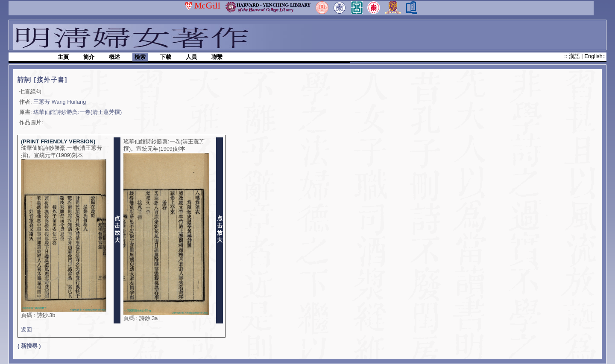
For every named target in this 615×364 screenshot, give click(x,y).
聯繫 (217, 57)
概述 (114, 57)
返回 (26, 330)
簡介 (89, 57)
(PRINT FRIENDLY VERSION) (58, 141)
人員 (191, 57)
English (593, 56)
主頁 (63, 57)
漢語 (575, 56)
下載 (166, 57)
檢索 (140, 57)
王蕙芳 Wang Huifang (60, 102)
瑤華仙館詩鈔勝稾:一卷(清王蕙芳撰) (78, 112)
